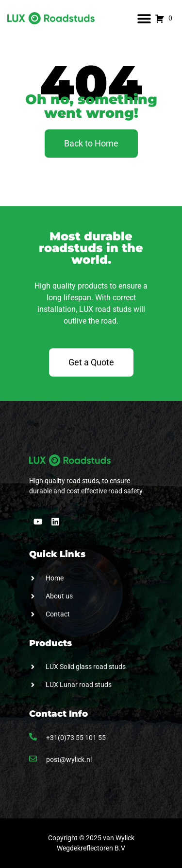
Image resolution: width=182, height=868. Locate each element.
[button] (144, 18)
